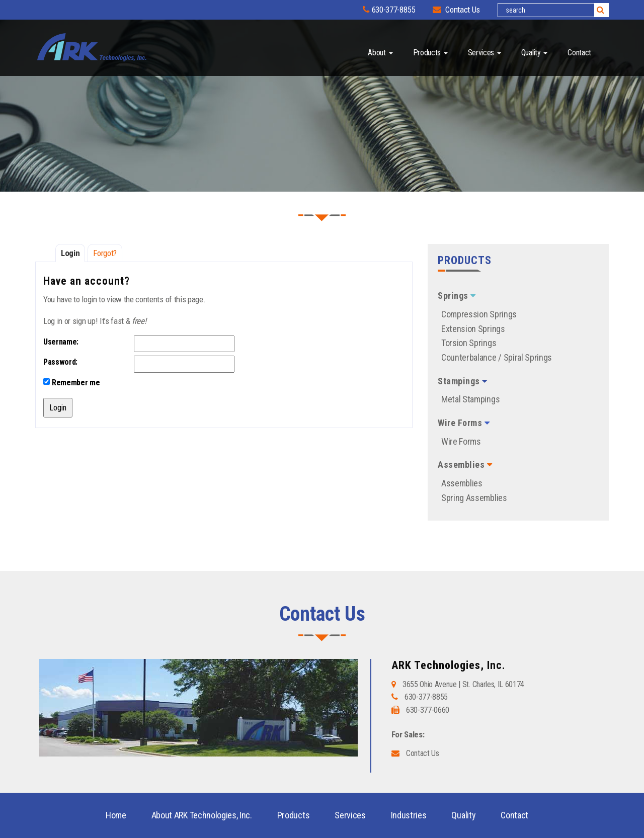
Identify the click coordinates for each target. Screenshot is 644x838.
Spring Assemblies (474, 498)
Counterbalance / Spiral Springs (497, 357)
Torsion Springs (469, 343)
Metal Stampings (470, 399)
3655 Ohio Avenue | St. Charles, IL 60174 (463, 684)
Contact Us (456, 10)
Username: (61, 342)
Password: (60, 362)
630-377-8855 (389, 10)
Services (485, 53)
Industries (409, 815)
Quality (534, 53)
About (380, 53)
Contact (579, 53)
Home (116, 815)
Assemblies (462, 483)
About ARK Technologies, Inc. (202, 815)
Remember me (71, 383)
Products (430, 53)
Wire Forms (461, 441)
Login (70, 253)
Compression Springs (479, 314)
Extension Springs (473, 329)
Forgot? (105, 253)
